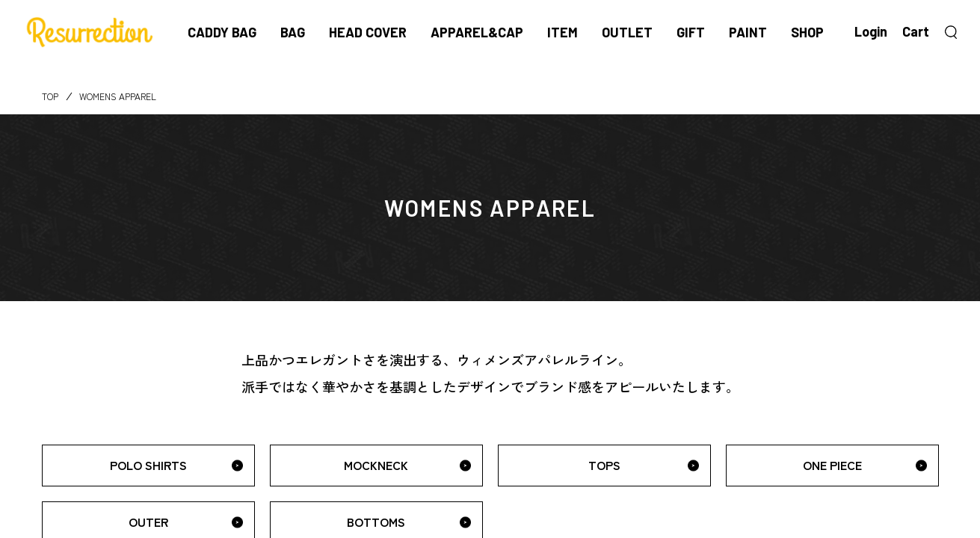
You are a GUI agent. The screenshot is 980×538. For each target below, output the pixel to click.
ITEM (563, 32)
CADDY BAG (222, 32)
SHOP (807, 32)
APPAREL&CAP (477, 32)
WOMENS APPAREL (118, 96)
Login (871, 31)
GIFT (691, 32)
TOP (50, 96)
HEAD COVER (368, 32)
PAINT (748, 32)
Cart (916, 31)
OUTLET (627, 32)
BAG (293, 32)
